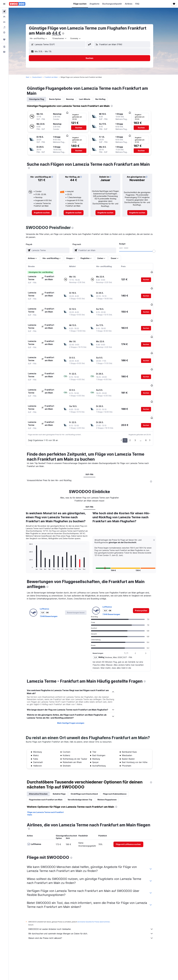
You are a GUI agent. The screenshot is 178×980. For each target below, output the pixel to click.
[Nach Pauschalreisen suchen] (4, 27)
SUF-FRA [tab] (93, 447)
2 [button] (134, 412)
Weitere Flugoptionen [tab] (111, 772)
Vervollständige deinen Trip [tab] (84, 772)
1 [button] (129, 412)
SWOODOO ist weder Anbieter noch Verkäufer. (95, 901)
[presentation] (67, 33)
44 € (60, 33)
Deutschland (41, 77)
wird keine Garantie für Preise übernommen (97, 894)
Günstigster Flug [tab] (40, 99)
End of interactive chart (32, 540)
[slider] (158, 251)
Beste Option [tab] (59, 99)
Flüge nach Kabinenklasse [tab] (119, 766)
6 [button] (150, 412)
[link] (46, 213)
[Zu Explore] (4, 32)
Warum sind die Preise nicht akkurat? (95, 910)
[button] (4, 4)
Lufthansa (48, 581)
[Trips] (4, 40)
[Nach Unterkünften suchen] (4, 17)
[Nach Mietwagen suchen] (4, 22)
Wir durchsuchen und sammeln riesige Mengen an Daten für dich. (95, 906)
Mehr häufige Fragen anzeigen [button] (74, 695)
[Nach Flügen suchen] (4, 11)
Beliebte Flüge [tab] (63, 766)
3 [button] (139, 412)
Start (31, 77)
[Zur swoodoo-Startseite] (17, 4)
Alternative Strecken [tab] (42, 766)
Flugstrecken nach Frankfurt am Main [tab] (50, 772)
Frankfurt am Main (55, 77)
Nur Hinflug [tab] (104, 99)
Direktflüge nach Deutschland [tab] (88, 766)
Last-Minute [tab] (88, 99)
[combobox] (42, 38)
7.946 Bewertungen (52, 588)
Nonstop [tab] (74, 99)
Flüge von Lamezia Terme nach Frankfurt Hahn (49, 786)
